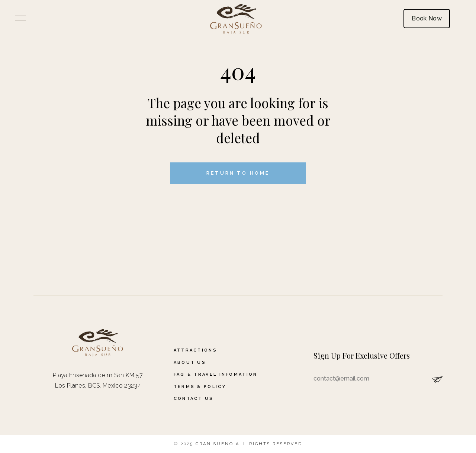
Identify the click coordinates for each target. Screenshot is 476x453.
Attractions (195, 350)
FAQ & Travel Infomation (216, 374)
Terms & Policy (200, 387)
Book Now (427, 18)
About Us (190, 363)
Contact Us (194, 399)
